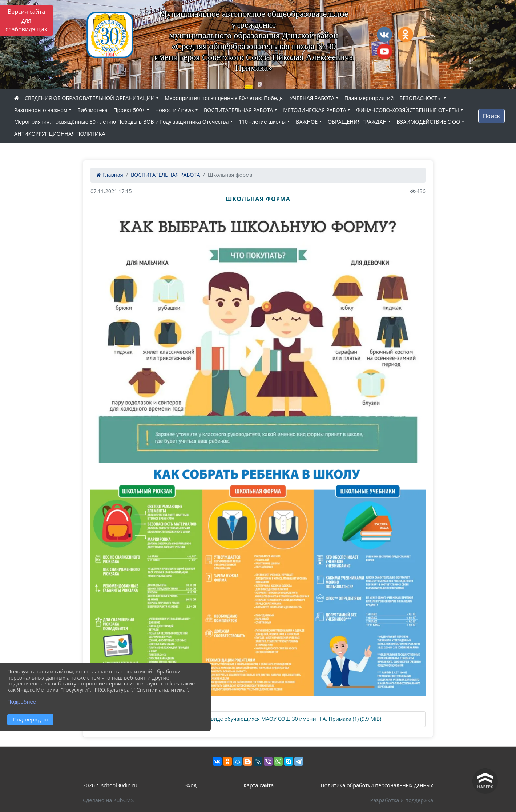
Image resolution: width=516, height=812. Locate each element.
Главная (110, 175)
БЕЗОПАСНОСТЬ (421, 98)
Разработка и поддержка (402, 800)
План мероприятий (369, 98)
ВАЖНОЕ (307, 122)
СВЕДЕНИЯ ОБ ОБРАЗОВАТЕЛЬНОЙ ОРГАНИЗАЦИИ (90, 98)
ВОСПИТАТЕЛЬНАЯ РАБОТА (238, 110)
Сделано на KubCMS (108, 800)
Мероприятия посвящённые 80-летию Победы (224, 98)
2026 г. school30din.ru (110, 785)
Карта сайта (259, 785)
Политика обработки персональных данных (377, 785)
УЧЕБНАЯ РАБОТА (312, 98)
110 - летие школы (262, 122)
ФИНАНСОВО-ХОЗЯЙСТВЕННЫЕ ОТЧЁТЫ (408, 110)
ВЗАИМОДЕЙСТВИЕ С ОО (429, 122)
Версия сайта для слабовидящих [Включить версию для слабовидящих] (26, 20)
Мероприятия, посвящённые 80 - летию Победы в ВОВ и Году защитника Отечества (122, 122)
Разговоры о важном (41, 110)
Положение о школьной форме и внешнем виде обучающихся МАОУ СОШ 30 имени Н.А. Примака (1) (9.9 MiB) (240, 719)
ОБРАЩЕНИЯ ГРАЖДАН (357, 122)
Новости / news (175, 110)
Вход (190, 785)
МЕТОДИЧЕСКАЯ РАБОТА (315, 110)
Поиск (491, 116)
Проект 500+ (129, 110)
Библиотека (92, 110)
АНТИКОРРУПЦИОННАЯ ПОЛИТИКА (60, 134)
